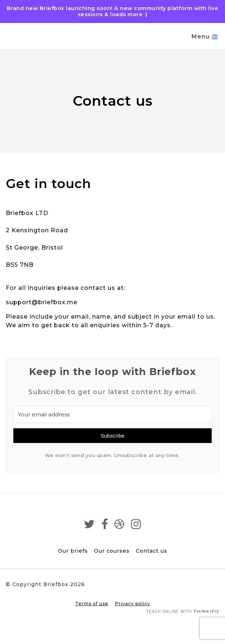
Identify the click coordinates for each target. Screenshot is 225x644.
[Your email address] (112, 414)
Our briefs (73, 551)
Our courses (112, 551)
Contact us (152, 551)
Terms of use (92, 604)
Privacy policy (133, 604)
